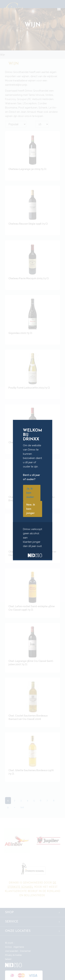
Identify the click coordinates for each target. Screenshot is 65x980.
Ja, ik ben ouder (30, 493)
